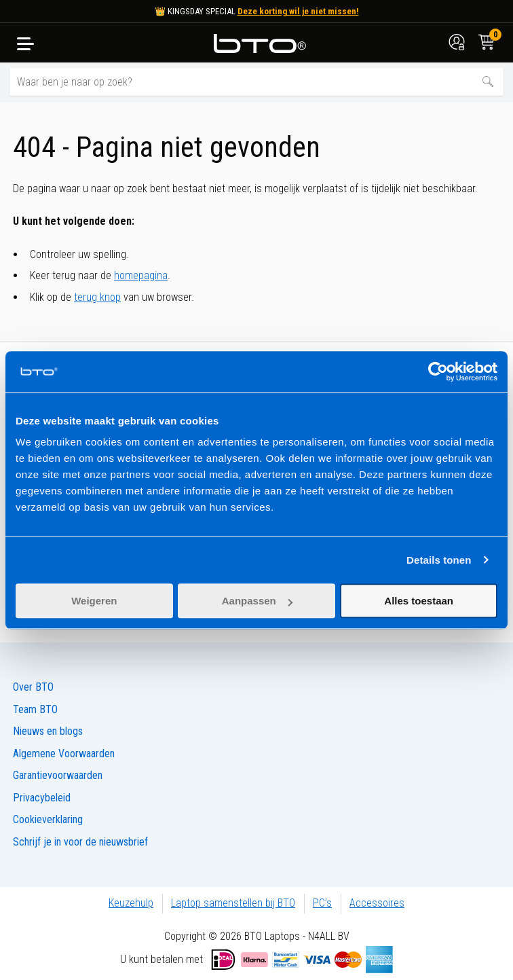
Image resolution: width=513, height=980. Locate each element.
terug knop (97, 297)
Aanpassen (257, 601)
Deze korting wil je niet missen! (298, 11)
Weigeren (94, 601)
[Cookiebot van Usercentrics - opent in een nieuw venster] (438, 371)
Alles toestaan (419, 601)
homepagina (141, 275)
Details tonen (439, 560)
